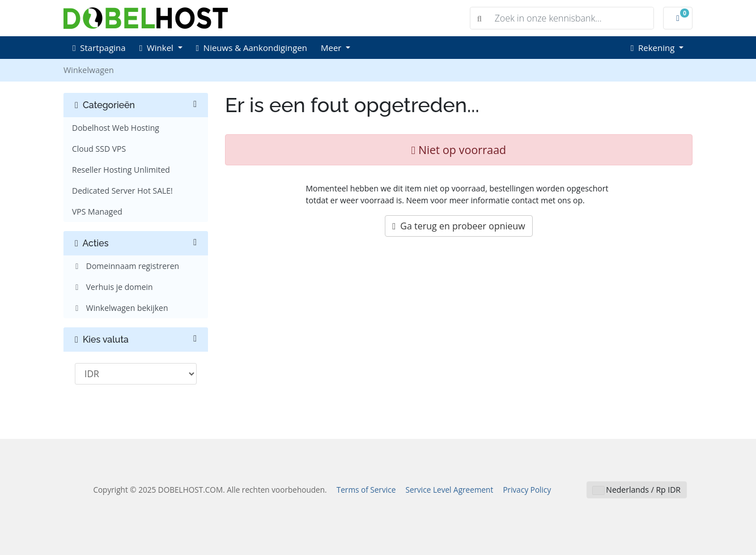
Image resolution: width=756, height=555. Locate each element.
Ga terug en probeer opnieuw (459, 226)
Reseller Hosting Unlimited (121, 170)
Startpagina (99, 48)
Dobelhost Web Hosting (116, 128)
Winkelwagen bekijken (120, 308)
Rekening (654, 48)
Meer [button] (332, 48)
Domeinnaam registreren (126, 266)
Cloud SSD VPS (99, 149)
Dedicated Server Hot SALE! (122, 191)
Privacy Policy (527, 490)
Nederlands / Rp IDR (637, 490)
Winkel (158, 48)
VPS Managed (97, 212)
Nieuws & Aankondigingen (252, 48)
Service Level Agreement (449, 490)
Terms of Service (366, 490)
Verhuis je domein (112, 287)
